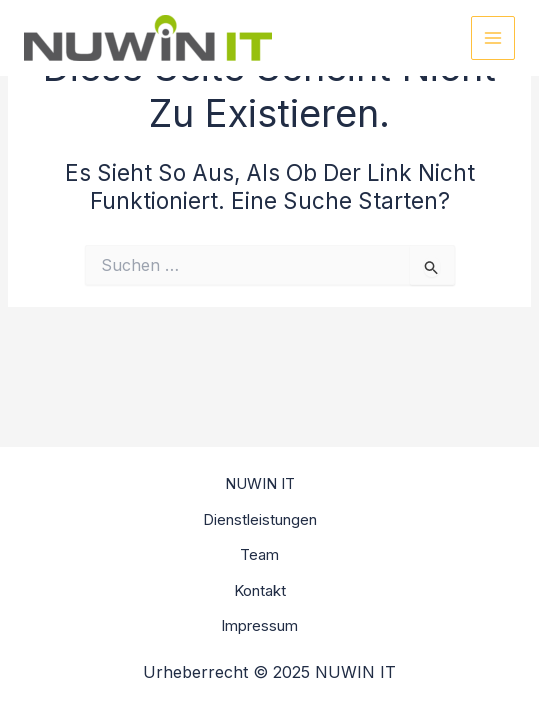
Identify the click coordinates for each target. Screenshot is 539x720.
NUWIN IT (260, 483)
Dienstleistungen (260, 519)
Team (259, 554)
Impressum (259, 625)
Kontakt (260, 590)
